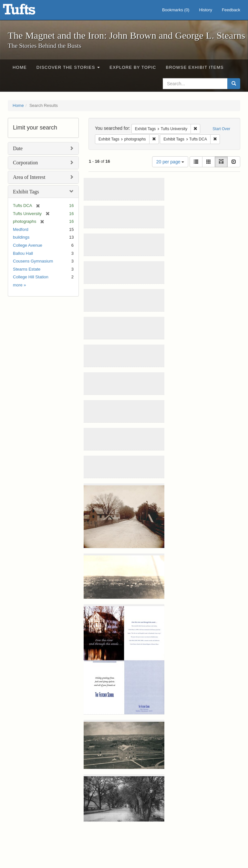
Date (18, 148)
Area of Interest (29, 177)
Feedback (231, 10)
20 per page (170, 162)
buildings (21, 237)
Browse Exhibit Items (195, 67)
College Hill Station (31, 277)
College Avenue (28, 245)
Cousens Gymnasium (33, 261)
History (205, 10)
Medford (21, 229)
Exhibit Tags (26, 192)
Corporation (25, 163)
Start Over (221, 129)
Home (20, 67)
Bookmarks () (176, 10)
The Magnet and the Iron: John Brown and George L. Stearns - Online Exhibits (27, 11)
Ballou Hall (23, 253)
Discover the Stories (68, 67)
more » (19, 285)
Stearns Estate (27, 269)
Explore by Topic (133, 67)
